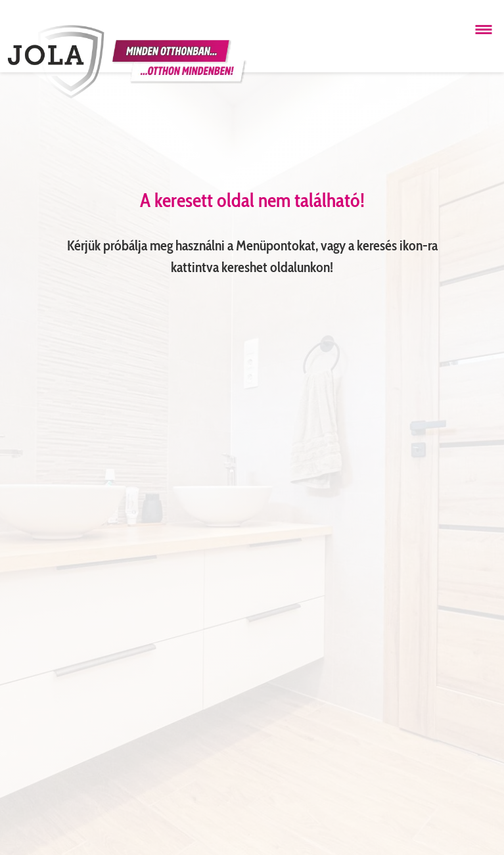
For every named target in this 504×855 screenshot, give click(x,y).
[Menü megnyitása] (484, 30)
